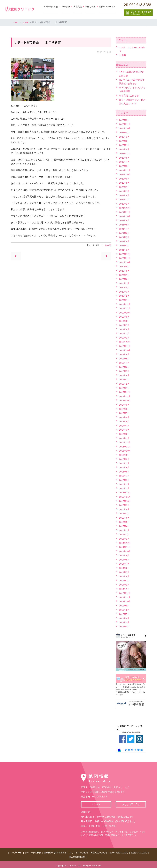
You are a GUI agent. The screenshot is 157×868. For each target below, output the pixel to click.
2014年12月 (125, 543)
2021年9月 (125, 220)
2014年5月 (125, 572)
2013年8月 (125, 610)
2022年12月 (125, 170)
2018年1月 (125, 388)
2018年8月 (125, 359)
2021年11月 (125, 212)
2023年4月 (125, 162)
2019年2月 (125, 333)
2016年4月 (125, 476)
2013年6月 (125, 618)
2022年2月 (125, 200)
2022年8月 (125, 183)
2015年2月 (125, 535)
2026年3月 (125, 120)
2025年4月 (125, 133)
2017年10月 (125, 401)
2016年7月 (125, 463)
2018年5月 (125, 371)
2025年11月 (125, 124)
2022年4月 (125, 195)
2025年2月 (125, 141)
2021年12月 (125, 208)
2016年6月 (125, 467)
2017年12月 (125, 392)
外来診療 (66, 7)
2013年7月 (125, 614)
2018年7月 (125, 363)
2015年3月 (125, 530)
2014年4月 (125, 576)
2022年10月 (125, 174)
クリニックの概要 (33, 852)
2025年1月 (125, 145)
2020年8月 (125, 271)
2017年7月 (125, 413)
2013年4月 (125, 627)
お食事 (27, 22)
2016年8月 (125, 459)
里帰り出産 (90, 7)
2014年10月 (125, 551)
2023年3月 (125, 166)
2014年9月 (125, 555)
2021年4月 (125, 241)
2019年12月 (125, 304)
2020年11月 (125, 258)
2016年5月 (125, 472)
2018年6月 (125, 367)
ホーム (17, 22)
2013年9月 (125, 606)
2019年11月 (125, 308)
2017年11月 (125, 396)
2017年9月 (125, 405)
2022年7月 (125, 187)
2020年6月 (125, 279)
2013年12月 (125, 593)
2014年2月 (125, 585)
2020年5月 (125, 283)
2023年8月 (125, 158)
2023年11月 (125, 154)
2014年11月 (125, 547)
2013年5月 (125, 622)
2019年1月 (125, 338)
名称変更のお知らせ (130, 95)
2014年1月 (125, 589)
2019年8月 (125, 321)
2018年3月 (125, 380)
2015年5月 (125, 522)
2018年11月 (125, 346)
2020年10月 (125, 262)
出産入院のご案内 (99, 852)
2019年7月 (125, 325)
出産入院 (78, 7)
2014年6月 (125, 568)
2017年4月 (125, 426)
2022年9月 (125, 179)
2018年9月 (125, 354)
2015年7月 (125, 514)
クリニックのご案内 (79, 852)
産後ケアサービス (107, 7)
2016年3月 (125, 480)
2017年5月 (125, 421)
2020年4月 (125, 288)
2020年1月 (125, 300)
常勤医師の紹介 (51, 7)
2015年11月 (125, 497)
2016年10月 (125, 451)
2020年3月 (125, 292)
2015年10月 (125, 501)
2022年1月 (125, 204)
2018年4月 (125, 375)
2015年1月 (125, 539)
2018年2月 (125, 384)
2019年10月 (125, 313)
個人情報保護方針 (77, 855)
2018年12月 (125, 342)
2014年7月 (125, 564)
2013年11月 (125, 597)
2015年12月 (125, 493)
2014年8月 (125, 560)
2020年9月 (125, 267)
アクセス (96, 805)
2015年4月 (125, 526)
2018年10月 (125, 350)
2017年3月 (125, 430)
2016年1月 (125, 488)
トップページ (16, 852)
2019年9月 (125, 317)
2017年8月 (125, 409)
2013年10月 (125, 601)
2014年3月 (125, 581)
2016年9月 (125, 455)
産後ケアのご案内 (139, 852)
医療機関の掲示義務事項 (55, 852)
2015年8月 (125, 509)
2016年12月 (125, 442)
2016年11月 (125, 447)
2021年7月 (125, 229)
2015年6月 (125, 518)
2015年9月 (125, 505)
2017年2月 (125, 434)
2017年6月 (125, 417)
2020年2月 (125, 296)
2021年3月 (125, 246)
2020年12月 (125, 254)
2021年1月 (125, 250)
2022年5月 (125, 191)
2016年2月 (125, 484)
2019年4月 (125, 329)
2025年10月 (125, 128)
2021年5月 (125, 237)
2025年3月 (125, 137)
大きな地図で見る (131, 805)
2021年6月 (125, 233)
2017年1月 (125, 438)
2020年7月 (125, 275)
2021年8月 (125, 225)
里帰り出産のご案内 (119, 852)
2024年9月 (125, 149)
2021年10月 (125, 216)
